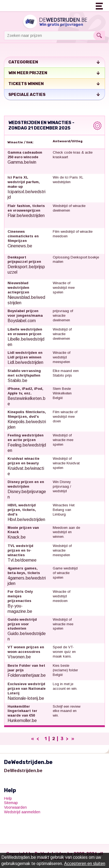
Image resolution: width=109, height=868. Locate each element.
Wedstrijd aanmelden (22, 812)
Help (8, 798)
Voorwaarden (15, 807)
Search (99, 35)
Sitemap (11, 803)
